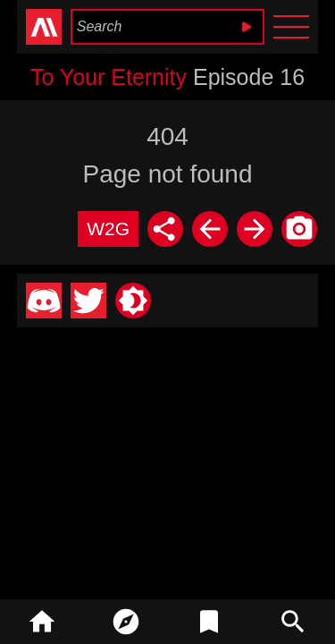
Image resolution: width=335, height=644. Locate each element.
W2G (108, 229)
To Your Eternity (109, 77)
